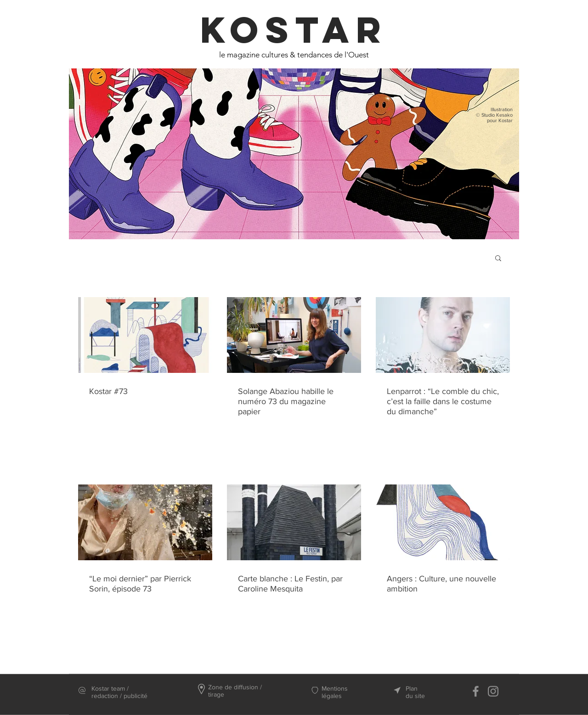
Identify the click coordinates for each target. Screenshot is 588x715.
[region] (294, 161)
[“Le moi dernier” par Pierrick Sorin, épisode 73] (145, 522)
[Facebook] (476, 691)
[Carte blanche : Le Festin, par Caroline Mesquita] (294, 522)
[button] (498, 259)
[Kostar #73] (145, 335)
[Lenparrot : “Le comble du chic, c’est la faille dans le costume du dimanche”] (443, 335)
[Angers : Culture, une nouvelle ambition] (443, 522)
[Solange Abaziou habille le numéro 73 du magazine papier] (294, 335)
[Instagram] (493, 691)
